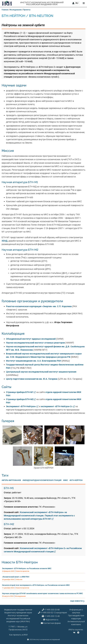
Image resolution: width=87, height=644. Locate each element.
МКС (66, 480)
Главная (5, 10)
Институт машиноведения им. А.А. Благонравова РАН (34, 361)
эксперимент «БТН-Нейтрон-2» (57, 406)
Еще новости (77, 601)
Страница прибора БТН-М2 (20, 399)
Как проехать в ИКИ (18, 635)
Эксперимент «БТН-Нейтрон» (21, 406)
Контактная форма (52, 623)
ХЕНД (5, 241)
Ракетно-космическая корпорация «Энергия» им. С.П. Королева (39, 306)
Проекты (27, 10)
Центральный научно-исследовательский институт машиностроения (41, 372)
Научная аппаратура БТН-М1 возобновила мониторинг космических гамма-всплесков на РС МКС (42, 593)
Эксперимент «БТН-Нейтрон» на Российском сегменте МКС (27, 568)
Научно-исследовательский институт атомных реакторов (35, 343)
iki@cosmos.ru (52, 620)
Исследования (16, 10)
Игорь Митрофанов (12, 480)
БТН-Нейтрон (77, 480)
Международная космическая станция (43, 480)
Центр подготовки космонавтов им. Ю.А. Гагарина (32, 379)
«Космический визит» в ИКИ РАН (16, 577)
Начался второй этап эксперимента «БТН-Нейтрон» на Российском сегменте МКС (36, 585)
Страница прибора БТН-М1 (20, 392)
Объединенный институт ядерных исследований (31, 339)
